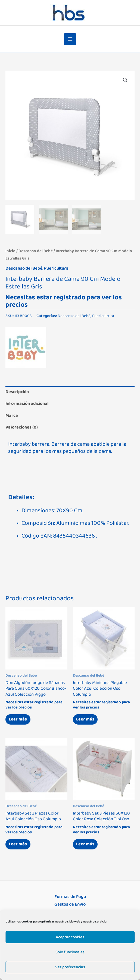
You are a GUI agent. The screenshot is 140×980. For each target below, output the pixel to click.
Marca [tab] (12, 415)
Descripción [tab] (17, 392)
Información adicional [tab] (27, 403)
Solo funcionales (70, 952)
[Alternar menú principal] (70, 39)
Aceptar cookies (70, 937)
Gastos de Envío (70, 904)
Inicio (10, 251)
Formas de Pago (70, 897)
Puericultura (56, 268)
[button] (125, 80)
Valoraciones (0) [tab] (22, 427)
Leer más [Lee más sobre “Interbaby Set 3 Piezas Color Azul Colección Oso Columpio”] (18, 844)
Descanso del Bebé (36, 251)
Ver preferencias (70, 967)
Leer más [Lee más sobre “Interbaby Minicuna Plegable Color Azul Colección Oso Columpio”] (85, 719)
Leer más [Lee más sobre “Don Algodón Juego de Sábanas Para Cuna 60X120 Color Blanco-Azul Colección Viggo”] (18, 719)
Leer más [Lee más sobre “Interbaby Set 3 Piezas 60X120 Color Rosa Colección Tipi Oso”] (85, 844)
